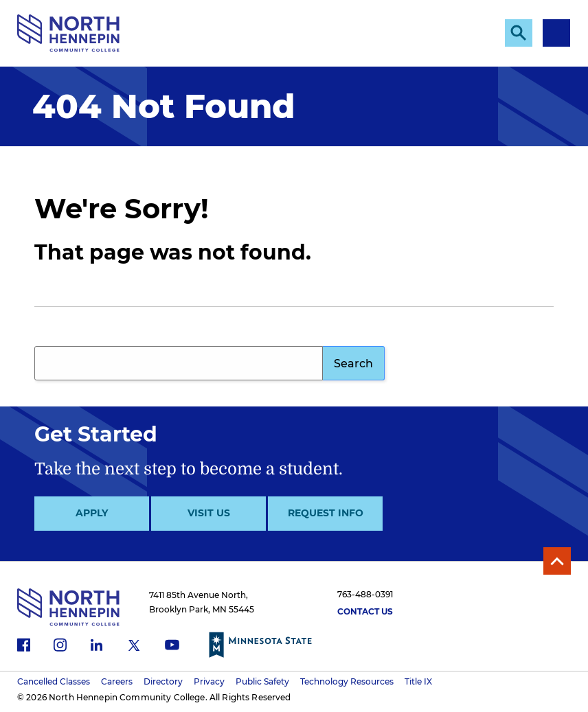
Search (353, 364)
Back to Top (557, 561)
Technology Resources (347, 681)
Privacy (209, 681)
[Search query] (179, 363)
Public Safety (262, 681)
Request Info (326, 513)
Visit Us (209, 513)
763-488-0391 (365, 594)
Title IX (418, 681)
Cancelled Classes (54, 681)
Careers (117, 681)
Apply (92, 513)
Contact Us (365, 611)
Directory (163, 681)
